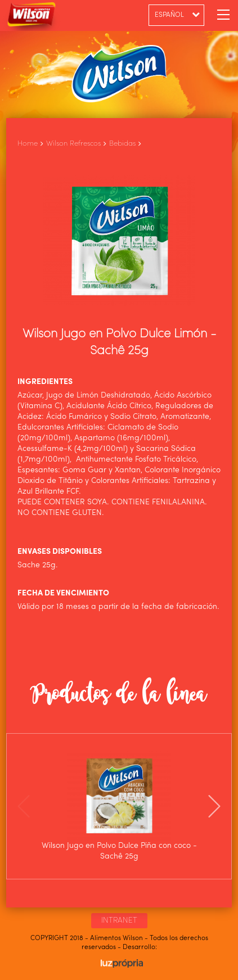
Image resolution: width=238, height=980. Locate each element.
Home (28, 144)
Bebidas (122, 144)
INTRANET (119, 920)
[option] (119, 806)
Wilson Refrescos (73, 144)
